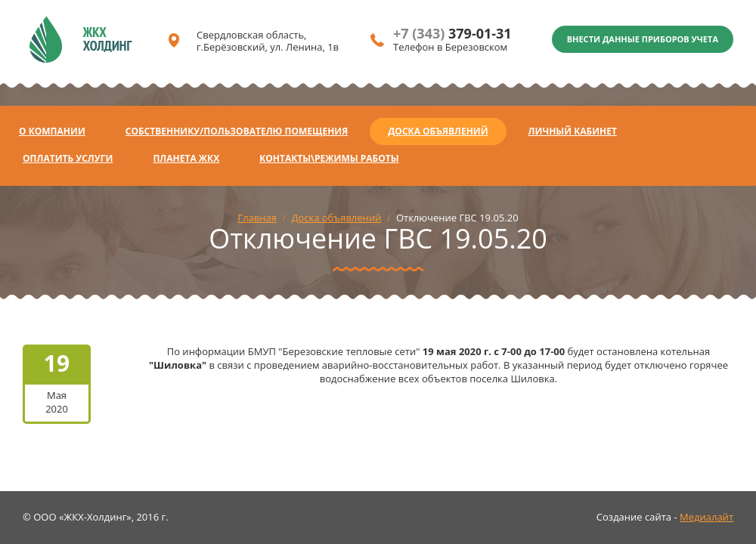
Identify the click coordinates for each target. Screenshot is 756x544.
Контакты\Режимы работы (329, 158)
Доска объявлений (438, 131)
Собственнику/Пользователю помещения (237, 131)
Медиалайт (706, 517)
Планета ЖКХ (186, 158)
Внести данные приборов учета (643, 39)
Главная (257, 218)
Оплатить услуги (68, 158)
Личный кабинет (573, 131)
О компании (52, 131)
